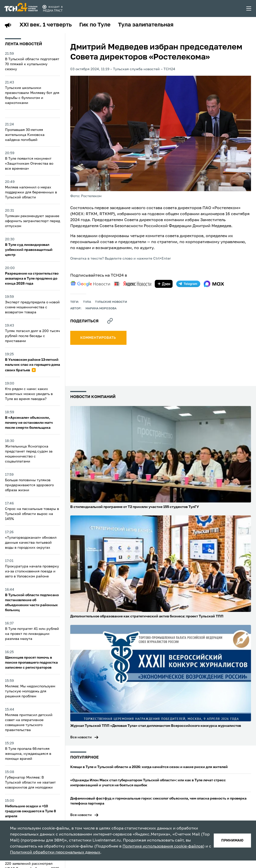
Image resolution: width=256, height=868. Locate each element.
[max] (214, 284)
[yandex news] (132, 284)
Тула (87, 302)
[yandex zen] (164, 284)
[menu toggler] (249, 8)
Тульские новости (111, 302)
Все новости (81, 737)
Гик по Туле (95, 25)
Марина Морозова (101, 309)
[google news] (90, 284)
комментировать (98, 338)
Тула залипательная (146, 25)
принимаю (232, 841)
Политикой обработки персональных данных (55, 853)
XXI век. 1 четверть (46, 25)
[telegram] (188, 284)
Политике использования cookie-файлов (163, 847)
